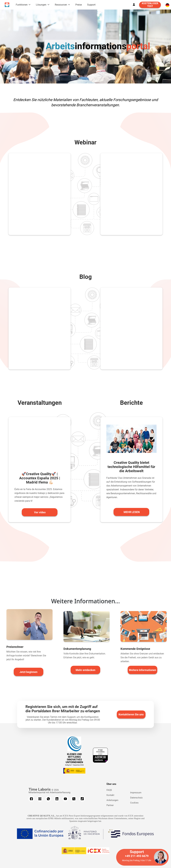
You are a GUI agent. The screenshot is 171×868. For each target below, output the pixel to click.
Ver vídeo (40, 512)
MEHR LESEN (132, 512)
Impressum (136, 793)
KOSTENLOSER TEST (150, 5)
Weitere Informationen (142, 670)
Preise (79, 5)
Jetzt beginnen (28, 672)
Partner (110, 805)
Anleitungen (112, 800)
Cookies (134, 803)
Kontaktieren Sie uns (131, 714)
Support (91, 5)
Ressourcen (61, 5)
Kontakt (110, 795)
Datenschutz (136, 798)
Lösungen (41, 5)
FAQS (109, 790)
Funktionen (22, 5)
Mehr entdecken (85, 670)
